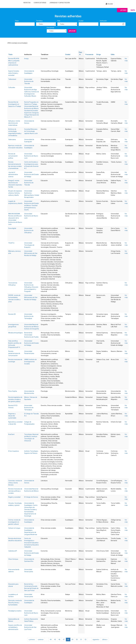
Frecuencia (50, 28)
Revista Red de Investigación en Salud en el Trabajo (15, 104)
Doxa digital (12, 228)
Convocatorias (40, 3)
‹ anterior (41, 640)
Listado (123, 10)
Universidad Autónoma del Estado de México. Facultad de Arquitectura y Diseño (32, 205)
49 (72, 640)
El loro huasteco (14, 451)
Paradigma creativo (15, 611)
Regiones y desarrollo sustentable (12, 416)
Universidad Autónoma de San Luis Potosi (30, 627)
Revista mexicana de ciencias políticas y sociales (15, 491)
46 (59, 640)
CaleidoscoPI (13, 551)
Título (17, 21)
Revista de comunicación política (13, 156)
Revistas (27, 3)
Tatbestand (12, 79)
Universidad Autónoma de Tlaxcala (29, 81)
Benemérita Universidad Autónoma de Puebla (31, 335)
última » (105, 640)
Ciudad (81, 21)
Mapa (133, 10)
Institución (103, 21)
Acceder (109, 4)
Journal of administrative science (13, 174)
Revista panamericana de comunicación (14, 353)
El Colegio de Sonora (31, 497)
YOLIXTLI (11, 243)
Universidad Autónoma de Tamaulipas (29, 316)
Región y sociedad (14, 497)
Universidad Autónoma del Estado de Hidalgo (32, 174)
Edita (113, 54)
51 (81, 640)
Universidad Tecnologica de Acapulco (29, 245)
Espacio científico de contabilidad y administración (15, 627)
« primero (32, 640)
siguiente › (96, 640)
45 (55, 640)
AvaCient (11, 434)
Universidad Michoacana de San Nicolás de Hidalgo (31, 253)
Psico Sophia (13, 391)
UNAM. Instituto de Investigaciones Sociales (30, 362)
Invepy (26, 59)
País (59, 21)
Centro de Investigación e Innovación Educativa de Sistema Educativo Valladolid (32, 543)
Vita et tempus (13, 559)
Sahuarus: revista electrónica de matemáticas (14, 123)
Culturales (12, 87)
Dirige (99, 54)
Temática (39, 21)
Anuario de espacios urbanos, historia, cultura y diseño (15, 193)
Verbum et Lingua (14, 528)
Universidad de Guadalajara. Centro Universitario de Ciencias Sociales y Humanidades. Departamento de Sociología (31, 510)
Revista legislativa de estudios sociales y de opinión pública (15, 399)
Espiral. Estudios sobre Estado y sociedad (14, 73)
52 (86, 640)
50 (77, 640)
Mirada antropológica (15, 333)
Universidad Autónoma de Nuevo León (31, 156)
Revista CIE (12, 314)
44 (51, 640)
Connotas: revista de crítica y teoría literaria (15, 483)
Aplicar (72, 31)
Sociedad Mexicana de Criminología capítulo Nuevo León (31, 131)
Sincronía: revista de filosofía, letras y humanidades (15, 603)
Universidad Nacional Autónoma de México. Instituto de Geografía (32, 327)
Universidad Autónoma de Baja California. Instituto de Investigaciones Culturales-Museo (32, 92)
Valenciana (12, 139)
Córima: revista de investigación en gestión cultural (14, 522)
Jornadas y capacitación (60, 3)
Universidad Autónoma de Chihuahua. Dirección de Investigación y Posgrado (31, 287)
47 (64, 640)
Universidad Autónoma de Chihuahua (29, 230)
